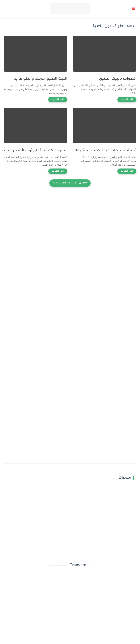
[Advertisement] (70, 223)
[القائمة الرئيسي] (134, 8)
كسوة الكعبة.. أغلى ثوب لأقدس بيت (36, 151)
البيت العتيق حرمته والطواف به (41, 79)
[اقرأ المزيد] (127, 100)
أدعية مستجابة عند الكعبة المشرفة (106, 151)
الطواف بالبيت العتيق (118, 79)
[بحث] (6, 8)
